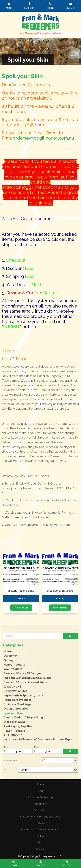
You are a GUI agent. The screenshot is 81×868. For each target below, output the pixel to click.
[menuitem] (40, 784)
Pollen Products (14, 731)
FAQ (41, 791)
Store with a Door (15, 722)
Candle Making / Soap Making (23, 717)
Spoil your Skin (13, 713)
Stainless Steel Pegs (17, 704)
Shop (40, 842)
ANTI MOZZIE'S (14, 735)
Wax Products (13, 669)
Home (8, 651)
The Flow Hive (41, 810)
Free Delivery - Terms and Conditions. (40, 817)
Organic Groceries (16, 709)
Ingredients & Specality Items (24, 695)
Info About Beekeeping (41, 797)
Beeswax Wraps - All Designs (22, 673)
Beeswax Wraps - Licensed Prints (25, 682)
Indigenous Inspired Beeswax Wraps (27, 678)
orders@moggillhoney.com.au (43, 138)
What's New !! (13, 687)
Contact (40, 849)
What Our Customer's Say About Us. (40, 830)
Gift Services (40, 823)
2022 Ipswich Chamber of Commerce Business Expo (38, 739)
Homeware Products (17, 700)
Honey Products (14, 665)
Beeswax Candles (15, 691)
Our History (41, 804)
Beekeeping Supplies (18, 726)
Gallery (9, 660)
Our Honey (11, 656)
